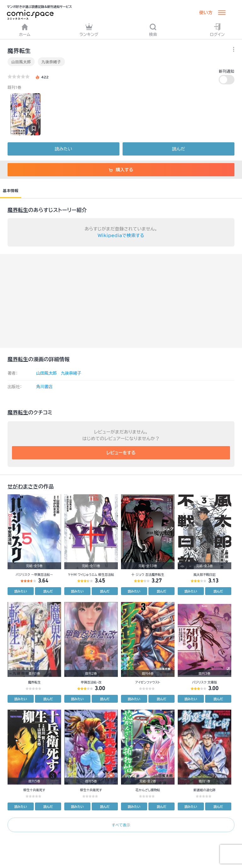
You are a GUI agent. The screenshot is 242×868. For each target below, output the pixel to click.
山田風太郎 (21, 62)
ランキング (89, 30)
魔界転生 (18, 210)
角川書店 (44, 387)
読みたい (63, 149)
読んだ (179, 149)
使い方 (206, 13)
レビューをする (121, 453)
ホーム (25, 30)
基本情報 (11, 190)
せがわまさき (23, 486)
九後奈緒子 (51, 62)
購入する (121, 170)
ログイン (217, 30)
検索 (153, 30)
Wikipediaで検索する (121, 235)
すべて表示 (121, 825)
